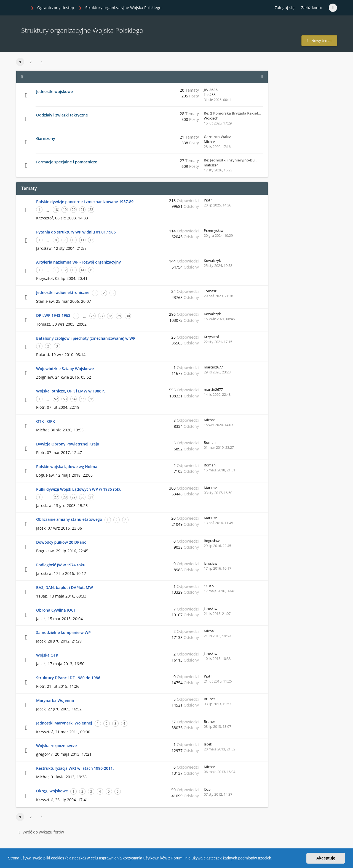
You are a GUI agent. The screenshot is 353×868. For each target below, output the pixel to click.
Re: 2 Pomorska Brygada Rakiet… (232, 113)
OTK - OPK (46, 421)
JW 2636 (211, 90)
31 (91, 497)
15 (91, 270)
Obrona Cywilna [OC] (55, 610)
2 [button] (30, 62)
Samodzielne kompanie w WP (63, 632)
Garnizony (46, 138)
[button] (274, 859)
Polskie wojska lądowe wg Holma (67, 467)
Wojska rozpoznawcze (57, 746)
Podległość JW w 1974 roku (61, 565)
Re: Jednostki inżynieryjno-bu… (231, 160)
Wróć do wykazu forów (41, 832)
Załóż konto (312, 8)
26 (93, 316)
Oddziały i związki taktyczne (62, 115)
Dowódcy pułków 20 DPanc (61, 542)
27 (101, 316)
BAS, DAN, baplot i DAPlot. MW (65, 587)
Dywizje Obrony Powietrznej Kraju (68, 444)
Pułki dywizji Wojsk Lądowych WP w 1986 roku (79, 489)
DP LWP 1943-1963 (53, 315)
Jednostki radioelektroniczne (63, 292)
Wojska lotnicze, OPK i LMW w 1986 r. (71, 391)
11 (82, 240)
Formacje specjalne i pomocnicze (67, 162)
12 (91, 240)
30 (128, 316)
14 (82, 270)
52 (56, 399)
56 (91, 399)
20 (74, 210)
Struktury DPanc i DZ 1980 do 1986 (68, 678)
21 (82, 210)
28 (110, 316)
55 (82, 399)
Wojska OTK (47, 655)
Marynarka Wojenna (55, 700)
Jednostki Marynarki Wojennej (64, 723)
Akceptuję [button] (326, 858)
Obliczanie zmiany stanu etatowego (69, 519)
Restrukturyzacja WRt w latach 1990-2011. (75, 768)
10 (74, 240)
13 (74, 270)
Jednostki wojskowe (54, 91)
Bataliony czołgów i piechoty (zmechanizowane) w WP (86, 338)
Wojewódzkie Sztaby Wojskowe (65, 369)
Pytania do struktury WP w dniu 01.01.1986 (76, 232)
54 (74, 399)
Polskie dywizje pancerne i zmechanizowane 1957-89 (85, 202)
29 (119, 316)
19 (65, 210)
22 (91, 210)
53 (65, 399)
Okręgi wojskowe (52, 791)
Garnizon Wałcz (217, 137)
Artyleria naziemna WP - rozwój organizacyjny (78, 262)
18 (56, 210)
